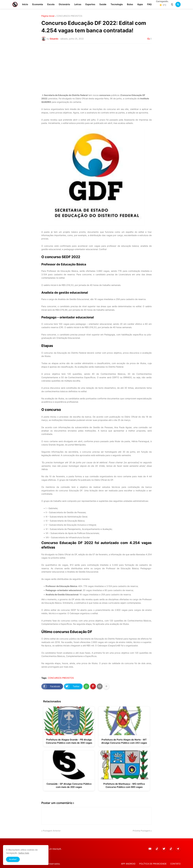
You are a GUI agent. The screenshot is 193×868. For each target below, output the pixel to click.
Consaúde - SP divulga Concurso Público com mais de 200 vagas (69, 785)
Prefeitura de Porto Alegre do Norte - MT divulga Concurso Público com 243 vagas (124, 741)
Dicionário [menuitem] (64, 4)
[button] (172, 4)
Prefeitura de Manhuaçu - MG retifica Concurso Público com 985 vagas (124, 785)
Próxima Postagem (141, 831)
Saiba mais (24, 853)
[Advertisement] (96, 68)
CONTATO (175, 864)
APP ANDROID (128, 864)
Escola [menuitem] (51, 4)
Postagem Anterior (52, 831)
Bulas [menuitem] (130, 4)
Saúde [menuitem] (103, 4)
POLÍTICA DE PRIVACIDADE (153, 864)
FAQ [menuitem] (149, 4)
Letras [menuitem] (78, 4)
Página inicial (48, 16)
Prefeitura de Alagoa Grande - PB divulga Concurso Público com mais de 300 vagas (69, 741)
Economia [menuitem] (38, 4)
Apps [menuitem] (140, 4)
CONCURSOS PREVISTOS (69, 16)
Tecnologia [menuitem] (117, 4)
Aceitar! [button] (13, 859)
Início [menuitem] (25, 4)
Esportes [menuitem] (90, 4)
